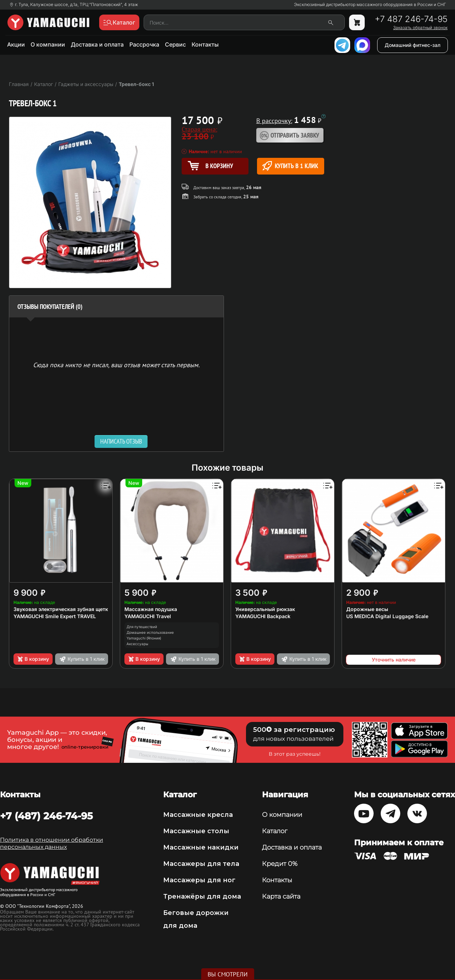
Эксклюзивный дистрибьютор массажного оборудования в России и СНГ (370, 5)
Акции (16, 44)
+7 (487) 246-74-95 (46, 816)
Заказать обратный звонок (420, 28)
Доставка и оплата (97, 44)
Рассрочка (144, 44)
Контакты (205, 44)
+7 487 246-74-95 (411, 19)
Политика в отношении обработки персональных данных (52, 843)
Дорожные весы (367, 609)
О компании (48, 44)
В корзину (33, 659)
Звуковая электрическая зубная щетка (62, 609)
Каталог (275, 831)
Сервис (175, 44)
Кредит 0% (280, 864)
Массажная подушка (151, 609)
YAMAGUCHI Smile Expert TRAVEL (55, 616)
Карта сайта (281, 896)
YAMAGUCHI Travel (148, 616)
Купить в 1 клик (290, 166)
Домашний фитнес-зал (413, 45)
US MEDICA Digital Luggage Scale (387, 616)
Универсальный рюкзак (265, 609)
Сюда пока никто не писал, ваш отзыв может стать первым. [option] (116, 365)
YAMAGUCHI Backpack (263, 616)
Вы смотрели (228, 974)
